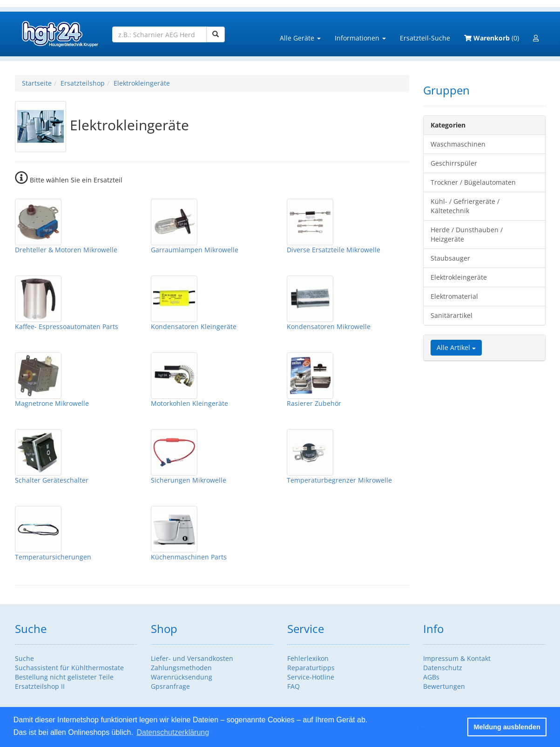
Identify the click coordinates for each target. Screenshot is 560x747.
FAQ (293, 686)
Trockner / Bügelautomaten (473, 182)
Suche (24, 658)
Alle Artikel (456, 347)
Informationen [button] (360, 38)
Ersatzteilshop (83, 83)
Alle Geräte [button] (300, 38)
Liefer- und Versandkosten (192, 658)
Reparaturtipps (311, 668)
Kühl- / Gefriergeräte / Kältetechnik (465, 206)
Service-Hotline (311, 677)
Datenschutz (443, 668)
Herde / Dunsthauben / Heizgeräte (467, 234)
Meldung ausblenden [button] (507, 727)
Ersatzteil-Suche (425, 38)
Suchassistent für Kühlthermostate (69, 668)
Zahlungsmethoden (181, 668)
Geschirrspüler (454, 163)
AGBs (431, 677)
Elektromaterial (454, 296)
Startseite (37, 83)
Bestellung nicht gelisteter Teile (64, 677)
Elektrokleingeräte (142, 83)
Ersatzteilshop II (40, 686)
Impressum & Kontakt (457, 658)
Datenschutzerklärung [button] (173, 732)
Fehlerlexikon (308, 658)
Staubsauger (450, 258)
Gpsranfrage (170, 686)
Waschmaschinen (458, 144)
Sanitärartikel (452, 315)
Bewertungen (444, 686)
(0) (492, 38)
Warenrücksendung (182, 677)
